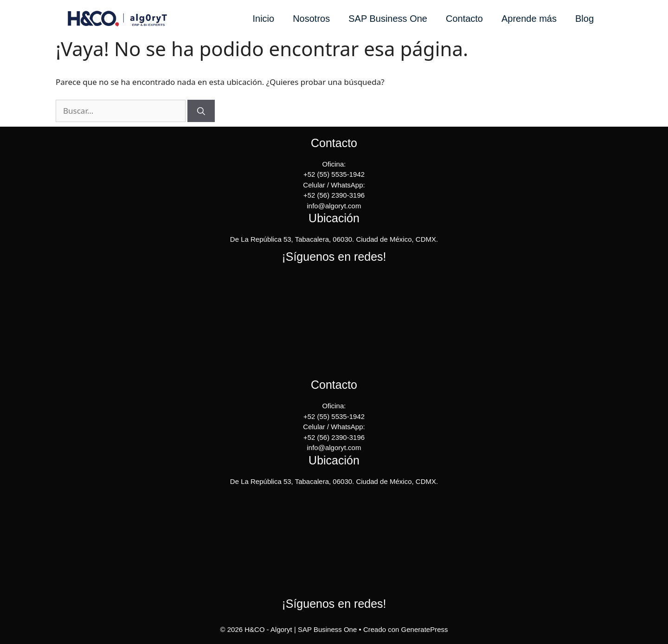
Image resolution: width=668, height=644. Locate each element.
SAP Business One (388, 19)
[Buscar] (201, 111)
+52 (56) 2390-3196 (334, 195)
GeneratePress (425, 629)
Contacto (464, 19)
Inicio (263, 19)
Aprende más (529, 19)
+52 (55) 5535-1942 (334, 174)
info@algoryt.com (334, 206)
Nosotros (311, 19)
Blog (584, 19)
